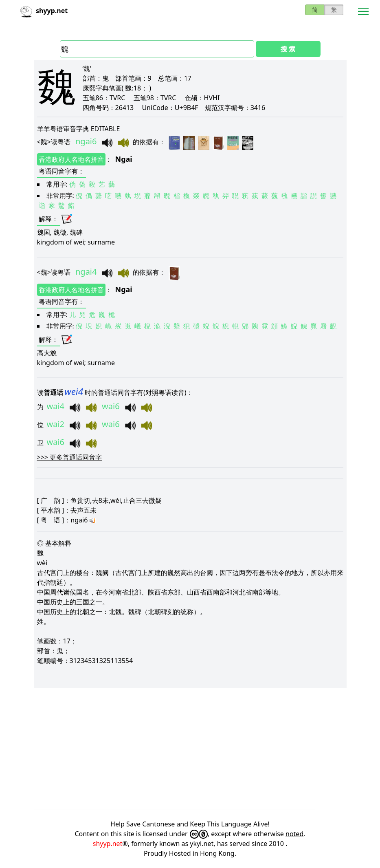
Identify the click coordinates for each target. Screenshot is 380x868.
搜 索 (288, 49)
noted (294, 834)
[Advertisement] (190, 749)
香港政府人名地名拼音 (71, 159)
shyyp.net (108, 844)
